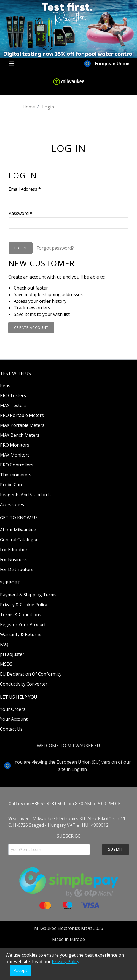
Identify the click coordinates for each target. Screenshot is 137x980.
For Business (13, 559)
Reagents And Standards (25, 495)
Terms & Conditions (21, 615)
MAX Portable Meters (22, 425)
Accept (21, 970)
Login (21, 248)
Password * (20, 213)
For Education (14, 550)
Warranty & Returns (21, 634)
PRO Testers (13, 395)
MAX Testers (13, 405)
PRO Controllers (17, 465)
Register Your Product (23, 624)
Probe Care (12, 485)
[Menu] (12, 64)
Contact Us (11, 729)
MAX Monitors (15, 455)
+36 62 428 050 (47, 804)
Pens (5, 386)
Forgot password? (55, 248)
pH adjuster (12, 654)
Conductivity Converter (24, 684)
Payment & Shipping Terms (28, 595)
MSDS (6, 664)
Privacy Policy (66, 962)
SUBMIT (115, 849)
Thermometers (16, 475)
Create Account (31, 327)
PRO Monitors (15, 445)
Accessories (12, 504)
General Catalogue (19, 540)
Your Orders (13, 709)
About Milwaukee (18, 530)
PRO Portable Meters (22, 415)
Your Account (14, 719)
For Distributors (17, 569)
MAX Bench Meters (20, 435)
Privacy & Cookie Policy (24, 605)
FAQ (4, 644)
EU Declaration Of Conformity (31, 674)
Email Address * (25, 189)
